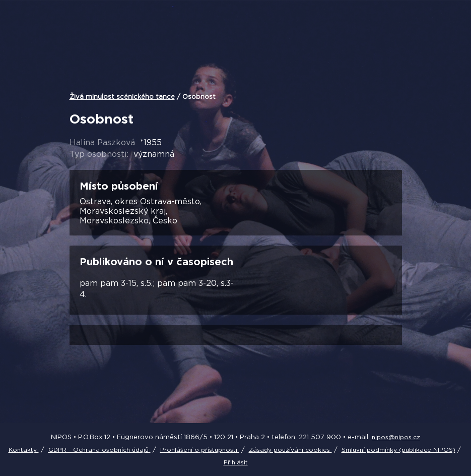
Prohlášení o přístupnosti (200, 450)
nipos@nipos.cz (396, 437)
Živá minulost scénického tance (122, 96)
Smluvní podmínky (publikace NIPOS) (398, 450)
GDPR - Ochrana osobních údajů (99, 450)
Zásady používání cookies (290, 450)
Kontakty (24, 450)
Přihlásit (236, 462)
